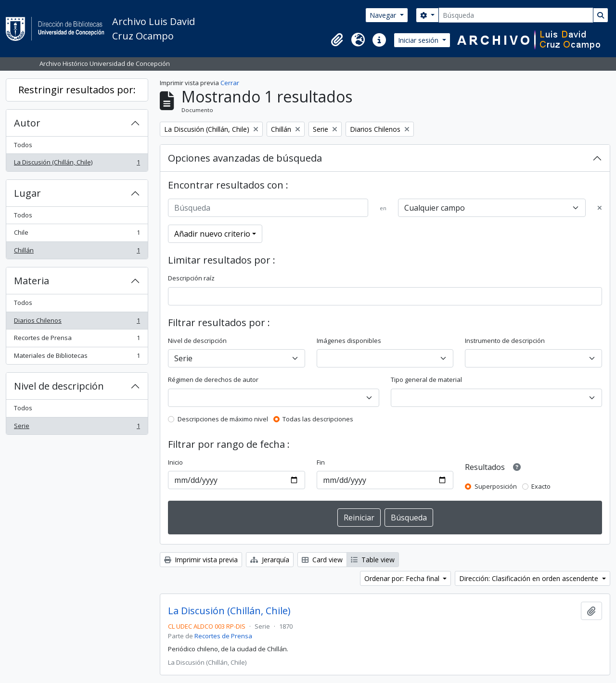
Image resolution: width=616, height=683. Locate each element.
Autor (27, 123)
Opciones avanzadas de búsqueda (245, 158)
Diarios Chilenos (77, 323)
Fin (321, 462)
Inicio (175, 462)
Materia (32, 281)
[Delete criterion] (600, 208)
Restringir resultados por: (77, 90)
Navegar (384, 15)
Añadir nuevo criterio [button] (212, 234)
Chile (77, 234)
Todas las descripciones (318, 419)
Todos (23, 145)
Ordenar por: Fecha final (403, 578)
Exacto (541, 486)
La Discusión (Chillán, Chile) (77, 164)
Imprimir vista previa (201, 560)
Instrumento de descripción (505, 341)
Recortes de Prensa (77, 340)
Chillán (77, 252)
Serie (77, 428)
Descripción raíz (191, 278)
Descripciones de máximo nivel (223, 419)
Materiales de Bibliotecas (77, 358)
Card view (322, 560)
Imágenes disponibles (349, 341)
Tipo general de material (426, 379)
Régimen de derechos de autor (213, 379)
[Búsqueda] (516, 15)
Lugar (27, 193)
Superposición (496, 486)
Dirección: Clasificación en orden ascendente (530, 578)
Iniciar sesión (419, 40)
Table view (373, 560)
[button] (337, 40)
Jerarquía (270, 560)
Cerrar (230, 83)
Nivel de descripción (59, 386)
